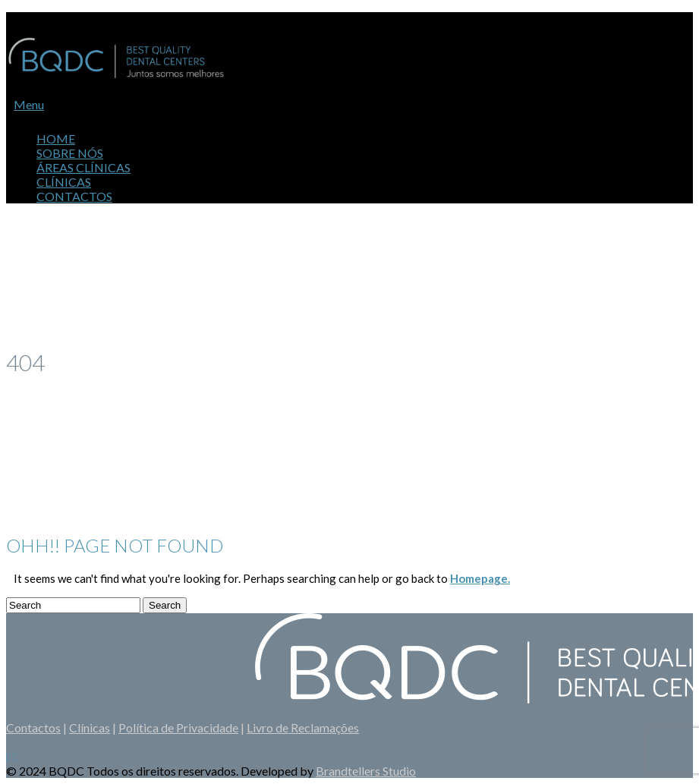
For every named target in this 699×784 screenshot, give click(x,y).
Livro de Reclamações (303, 727)
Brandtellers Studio (366, 771)
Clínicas (90, 727)
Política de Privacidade (178, 727)
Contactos (74, 196)
